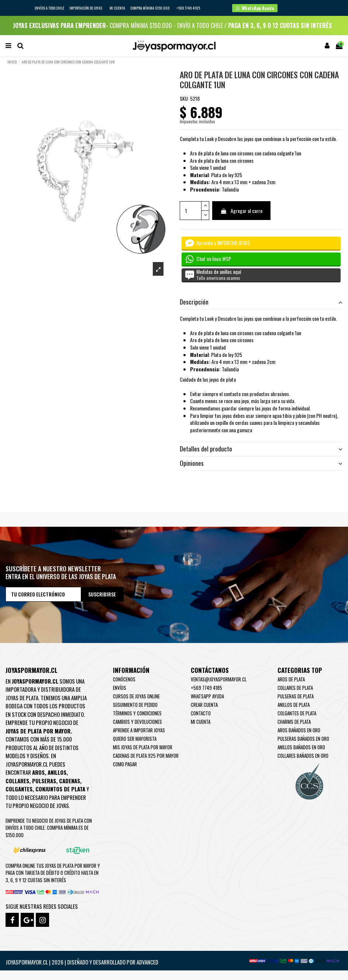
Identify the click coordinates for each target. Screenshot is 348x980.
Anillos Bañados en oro (301, 747)
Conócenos (124, 679)
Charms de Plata (294, 722)
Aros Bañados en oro (299, 730)
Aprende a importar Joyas (139, 730)
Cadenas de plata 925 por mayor (146, 756)
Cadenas (70, 781)
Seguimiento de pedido (135, 705)
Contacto (201, 713)
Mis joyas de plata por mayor (143, 747)
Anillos (57, 772)
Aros (38, 772)
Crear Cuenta (204, 705)
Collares (17, 781)
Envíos (120, 688)
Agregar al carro (241, 211)
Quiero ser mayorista (135, 739)
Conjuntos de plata (60, 789)
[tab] (261, 302)
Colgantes (19, 789)
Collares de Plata (295, 688)
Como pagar (125, 764)
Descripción (261, 302)
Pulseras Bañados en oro (303, 739)
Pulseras (44, 781)
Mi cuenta (117, 8)
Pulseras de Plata (296, 696)
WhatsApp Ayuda (207, 696)
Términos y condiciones (137, 713)
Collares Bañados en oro (303, 756)
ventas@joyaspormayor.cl (219, 679)
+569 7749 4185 (206, 688)
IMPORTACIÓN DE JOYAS (86, 8)
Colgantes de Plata (297, 713)
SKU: (184, 99)
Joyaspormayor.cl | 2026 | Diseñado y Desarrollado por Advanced (82, 962)
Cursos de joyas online (136, 696)
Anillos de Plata (294, 705)
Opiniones (261, 463)
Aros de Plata (291, 679)
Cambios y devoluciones (137, 722)
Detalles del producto (261, 449)
